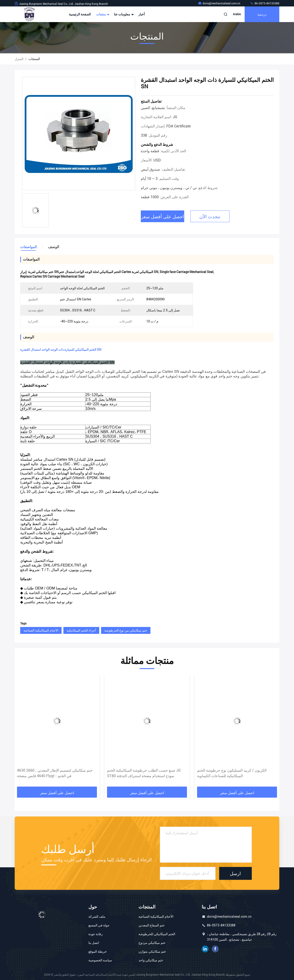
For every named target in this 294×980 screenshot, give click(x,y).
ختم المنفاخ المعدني (152, 925)
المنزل (19, 59)
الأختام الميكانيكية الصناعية (41, 630)
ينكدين (205, 949)
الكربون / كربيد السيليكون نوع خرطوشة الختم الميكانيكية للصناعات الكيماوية (232, 773)
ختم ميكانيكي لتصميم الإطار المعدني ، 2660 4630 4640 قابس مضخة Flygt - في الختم (55, 773)
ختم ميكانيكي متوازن (152, 951)
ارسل (235, 873)
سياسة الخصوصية (100, 960)
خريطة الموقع (98, 951)
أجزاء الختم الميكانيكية (81, 630)
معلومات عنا (123, 14)
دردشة (262, 14)
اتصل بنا (94, 943)
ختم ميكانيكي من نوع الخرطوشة (126, 630)
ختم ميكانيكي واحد (151, 960)
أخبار (141, 14)
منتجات (102, 14)
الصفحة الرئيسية (80, 14)
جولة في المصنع (99, 925)
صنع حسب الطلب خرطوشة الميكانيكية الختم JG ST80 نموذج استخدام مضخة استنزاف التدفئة (144, 773)
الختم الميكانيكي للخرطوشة (157, 934)
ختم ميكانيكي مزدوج (152, 943)
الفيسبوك (215, 949)
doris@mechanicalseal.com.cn (219, 3)
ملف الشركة (97, 917)
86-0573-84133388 (265, 3)
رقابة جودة (96, 934)
